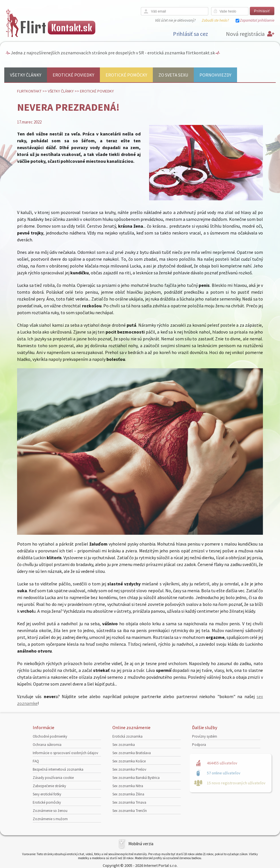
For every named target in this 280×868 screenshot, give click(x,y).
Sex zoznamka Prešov (129, 769)
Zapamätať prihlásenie (257, 20)
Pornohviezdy (215, 75)
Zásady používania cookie (53, 778)
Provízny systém (205, 736)
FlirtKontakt (29, 91)
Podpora (199, 745)
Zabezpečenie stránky (49, 786)
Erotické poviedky (73, 75)
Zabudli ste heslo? (215, 20)
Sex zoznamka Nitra (128, 786)
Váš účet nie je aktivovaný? (175, 20)
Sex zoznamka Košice (129, 761)
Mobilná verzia (141, 844)
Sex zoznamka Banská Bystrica (136, 778)
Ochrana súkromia (47, 745)
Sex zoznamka (124, 745)
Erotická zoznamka (127, 736)
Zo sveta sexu (173, 75)
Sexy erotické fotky (47, 794)
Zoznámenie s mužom (50, 819)
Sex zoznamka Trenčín (130, 811)
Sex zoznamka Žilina (128, 794)
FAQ (36, 761)
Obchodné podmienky (50, 736)
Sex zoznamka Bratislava (132, 753)
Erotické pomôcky (126, 75)
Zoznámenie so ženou (50, 811)
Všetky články (26, 75)
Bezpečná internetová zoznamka (58, 769)
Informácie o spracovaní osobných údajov (65, 753)
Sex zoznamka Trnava (129, 802)
